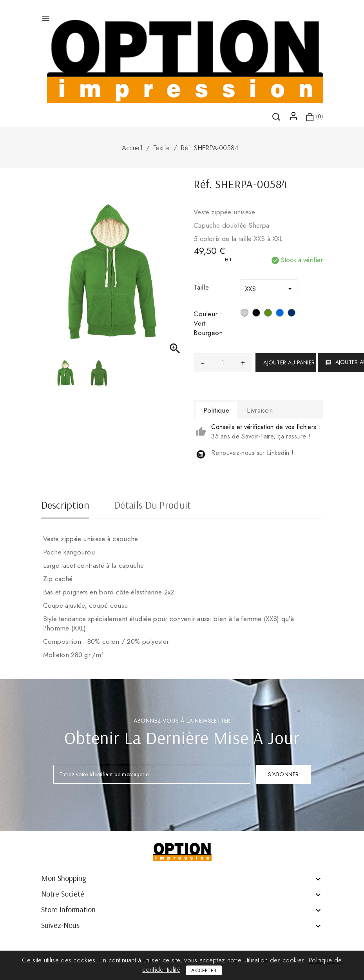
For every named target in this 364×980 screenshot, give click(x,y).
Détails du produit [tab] (152, 506)
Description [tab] (65, 506)
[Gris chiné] (244, 314)
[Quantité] (223, 363)
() (65, 109)
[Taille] (269, 289)
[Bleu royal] (280, 314)
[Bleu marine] (292, 314)
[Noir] (256, 314)
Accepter (204, 970)
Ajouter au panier (289, 362)
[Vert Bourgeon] (268, 314)
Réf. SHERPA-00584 (210, 148)
